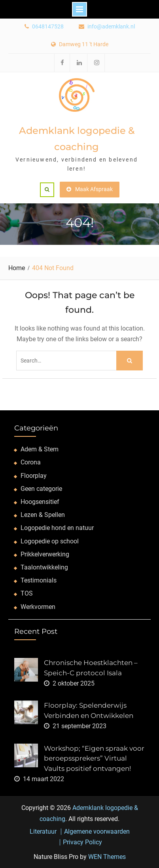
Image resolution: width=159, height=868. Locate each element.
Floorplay (34, 476)
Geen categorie (41, 489)
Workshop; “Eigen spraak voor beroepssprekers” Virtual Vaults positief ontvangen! (94, 758)
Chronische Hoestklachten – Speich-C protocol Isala (91, 668)
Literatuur (43, 832)
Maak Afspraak (90, 189)
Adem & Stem (40, 449)
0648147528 (48, 27)
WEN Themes (107, 857)
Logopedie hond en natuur (57, 528)
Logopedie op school (50, 541)
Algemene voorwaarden (97, 832)
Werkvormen (38, 607)
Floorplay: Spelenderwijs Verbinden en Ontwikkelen (89, 710)
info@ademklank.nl (111, 27)
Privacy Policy (82, 842)
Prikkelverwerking (45, 554)
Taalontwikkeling (44, 567)
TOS (27, 593)
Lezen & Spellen (43, 515)
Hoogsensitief (40, 502)
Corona (31, 462)
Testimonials (39, 580)
